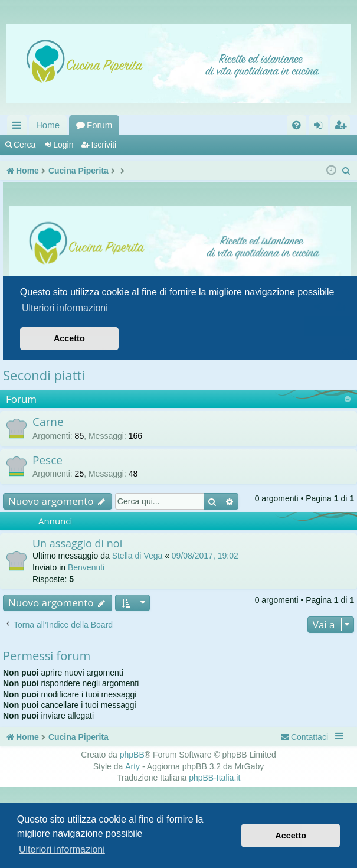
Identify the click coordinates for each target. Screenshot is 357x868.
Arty (132, 766)
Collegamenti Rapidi (19, 127)
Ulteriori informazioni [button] (62, 849)
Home (48, 125)
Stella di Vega (137, 556)
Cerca (24, 145)
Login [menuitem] (321, 127)
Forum (99, 125)
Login (63, 145)
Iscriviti (104, 145)
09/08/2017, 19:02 (205, 556)
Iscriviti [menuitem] (343, 127)
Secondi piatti (44, 375)
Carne (48, 422)
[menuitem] (297, 125)
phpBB (132, 755)
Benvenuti (86, 567)
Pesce (48, 460)
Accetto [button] (291, 836)
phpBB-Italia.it (214, 778)
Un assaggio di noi (77, 543)
